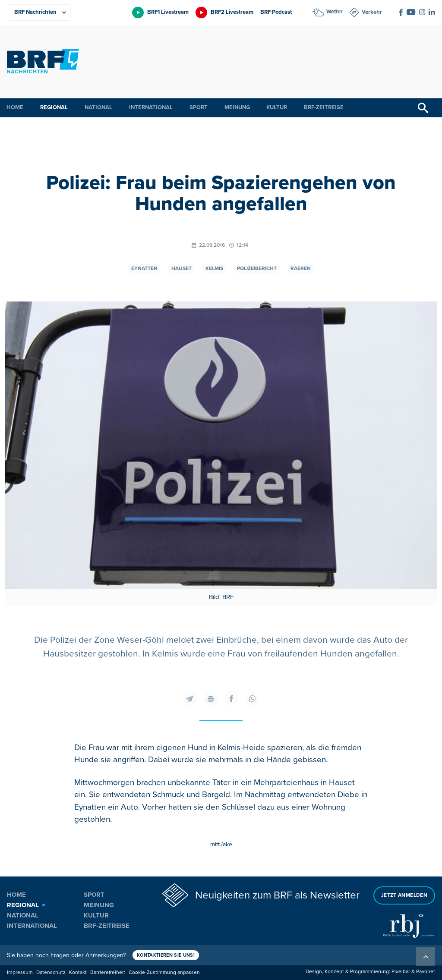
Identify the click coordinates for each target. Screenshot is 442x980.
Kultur (277, 107)
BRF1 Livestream (168, 12)
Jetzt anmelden (404, 895)
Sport (199, 107)
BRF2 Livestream (232, 12)
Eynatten (144, 269)
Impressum (20, 972)
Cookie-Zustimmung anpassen (164, 972)
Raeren (301, 269)
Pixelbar (401, 972)
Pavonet (426, 972)
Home (15, 107)
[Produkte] (39, 13)
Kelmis (214, 269)
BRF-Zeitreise (324, 107)
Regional (54, 107)
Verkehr (372, 12)
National (98, 107)
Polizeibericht (257, 269)
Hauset (182, 269)
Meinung (237, 107)
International (151, 107)
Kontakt (78, 972)
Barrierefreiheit (108, 972)
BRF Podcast (276, 12)
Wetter (335, 12)
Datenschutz (51, 972)
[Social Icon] (401, 13)
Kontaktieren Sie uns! (166, 955)
